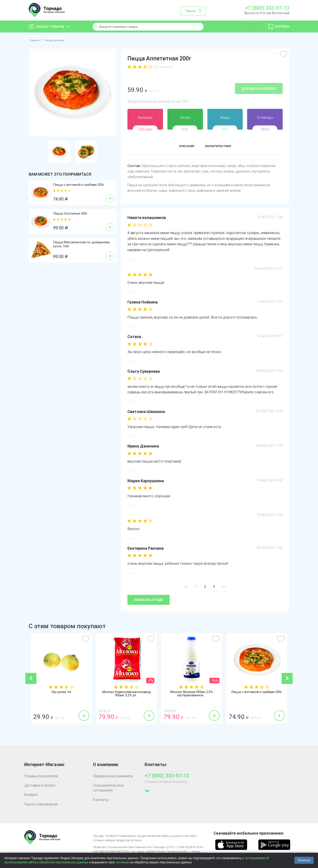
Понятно (304, 860)
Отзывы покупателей (41, 776)
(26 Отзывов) (163, 67)
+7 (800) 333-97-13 (267, 8)
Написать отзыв (149, 600)
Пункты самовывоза (41, 804)
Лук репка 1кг (61, 692)
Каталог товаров (50, 27)
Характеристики (221, 147)
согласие (122, 862)
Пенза (190, 11)
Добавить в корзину (259, 89)
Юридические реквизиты (113, 776)
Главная (35, 40)
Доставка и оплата (40, 785)
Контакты (101, 800)
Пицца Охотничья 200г (70, 213)
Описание (182, 147)
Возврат (31, 795)
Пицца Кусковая (60, 40)
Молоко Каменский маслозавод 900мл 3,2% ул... (126, 694)
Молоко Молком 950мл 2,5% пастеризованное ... (192, 694)
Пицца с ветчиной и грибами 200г (79, 185)
